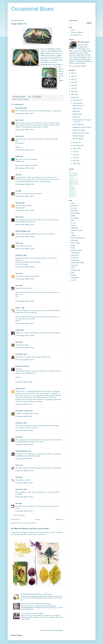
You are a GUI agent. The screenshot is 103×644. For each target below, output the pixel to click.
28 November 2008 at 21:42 (25, 225)
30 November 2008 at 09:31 (25, 336)
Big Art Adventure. (47, 53)
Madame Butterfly (79, 130)
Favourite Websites (77, 32)
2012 (73, 85)
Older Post (59, 520)
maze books (75, 255)
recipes (73, 268)
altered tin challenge (23, 99)
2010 (73, 92)
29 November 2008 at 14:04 (25, 279)
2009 (73, 95)
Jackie (17, 243)
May (75, 158)
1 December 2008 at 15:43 (24, 404)
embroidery (75, 240)
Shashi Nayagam (21, 231)
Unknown (18, 389)
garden (73, 245)
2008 (73, 98)
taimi (17, 274)
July (74, 152)
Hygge (73, 216)
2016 (73, 76)
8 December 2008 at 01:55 (24, 497)
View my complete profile (77, 66)
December (76, 100)
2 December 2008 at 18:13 (24, 416)
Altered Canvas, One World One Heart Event (36, 604)
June (75, 155)
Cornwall (74, 208)
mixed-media (75, 260)
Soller (73, 221)
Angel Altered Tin (78, 106)
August (75, 149)
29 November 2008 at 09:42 (25, 267)
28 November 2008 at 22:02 (25, 237)
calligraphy (74, 228)
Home (38, 520)
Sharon (18, 136)
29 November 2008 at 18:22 (25, 301)
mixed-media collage (77, 263)
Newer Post (16, 520)
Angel (73, 203)
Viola (17, 477)
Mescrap (18, 203)
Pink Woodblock (78, 139)
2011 (73, 88)
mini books (74, 258)
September (77, 146)
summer (73, 280)
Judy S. (18, 120)
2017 (73, 73)
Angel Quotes (77, 109)
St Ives (73, 223)
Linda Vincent (84, 42)
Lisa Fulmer (19, 354)
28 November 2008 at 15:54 (25, 150)
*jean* (17, 465)
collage (73, 235)
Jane (17, 504)
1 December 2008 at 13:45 (24, 382)
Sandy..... (18, 308)
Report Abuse (17, 635)
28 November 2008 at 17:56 (25, 184)
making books (75, 253)
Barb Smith (19, 108)
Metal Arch (76, 111)
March (75, 164)
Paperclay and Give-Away (81, 133)
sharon (18, 217)
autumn (73, 226)
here (21, 294)
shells (73, 273)
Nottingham (75, 218)
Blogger (60, 630)
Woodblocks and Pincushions (82, 127)
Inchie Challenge (78, 125)
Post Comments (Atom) (28, 523)
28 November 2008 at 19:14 (24, 196)
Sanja (17, 342)
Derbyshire (74, 211)
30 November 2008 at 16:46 (25, 348)
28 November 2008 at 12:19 (25, 114)
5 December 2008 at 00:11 (24, 459)
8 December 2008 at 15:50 (24, 511)
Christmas (74, 206)
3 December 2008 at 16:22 (24, 431)
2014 (73, 82)
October (76, 143)
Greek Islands (75, 213)
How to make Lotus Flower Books (32, 614)
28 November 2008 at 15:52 (25, 130)
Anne (17, 437)
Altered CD (76, 117)
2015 (73, 79)
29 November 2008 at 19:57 (25, 324)
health (73, 248)
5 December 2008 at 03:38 (24, 471)
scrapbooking (75, 270)
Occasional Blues (33, 9)
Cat (17, 191)
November (77, 103)
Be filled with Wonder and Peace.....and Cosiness (30, 529)
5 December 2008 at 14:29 (24, 483)
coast (73, 233)
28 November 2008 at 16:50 (25, 168)
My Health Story (76, 35)
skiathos (74, 275)
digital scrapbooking (78, 238)
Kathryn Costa (20, 366)
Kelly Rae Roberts (79, 136)
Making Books (77, 114)
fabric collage (75, 243)
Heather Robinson (21, 451)
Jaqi (17, 175)
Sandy (17, 157)
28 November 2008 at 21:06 (25, 211)
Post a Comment (19, 515)
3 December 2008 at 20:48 (24, 445)
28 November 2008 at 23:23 (25, 249)
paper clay (74, 265)
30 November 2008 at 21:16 (25, 360)
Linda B (18, 330)
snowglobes (75, 278)
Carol (17, 286)
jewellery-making (76, 250)
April (75, 161)
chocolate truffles (77, 231)
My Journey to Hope (22, 411)
